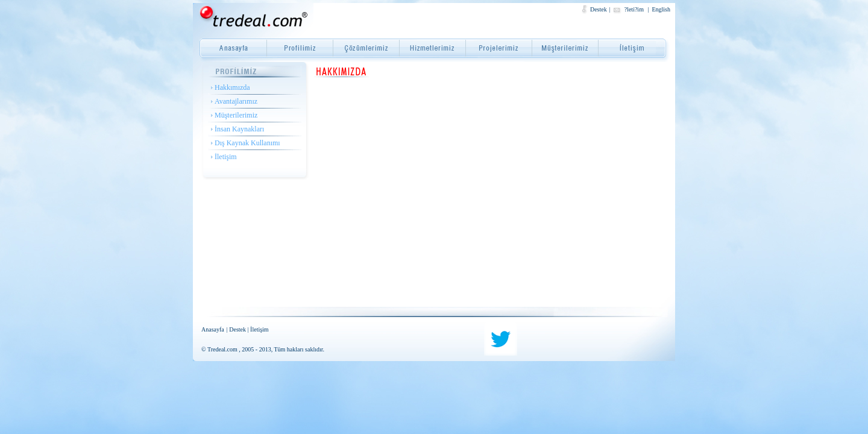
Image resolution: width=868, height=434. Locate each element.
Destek (599, 9)
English (661, 9)
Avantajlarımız (236, 101)
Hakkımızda (232, 87)
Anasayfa (213, 329)
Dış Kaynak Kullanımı (247, 143)
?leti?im (635, 9)
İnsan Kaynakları (239, 129)
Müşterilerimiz (236, 115)
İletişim (226, 157)
